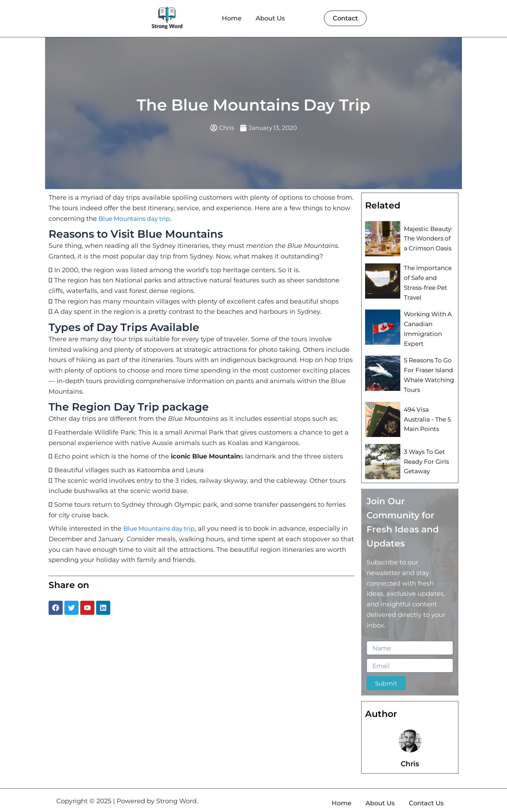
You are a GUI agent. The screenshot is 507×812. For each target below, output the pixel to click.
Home (232, 18)
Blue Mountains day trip (137, 219)
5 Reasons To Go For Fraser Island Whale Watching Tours (428, 371)
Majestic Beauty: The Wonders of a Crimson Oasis (428, 239)
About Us (270, 18)
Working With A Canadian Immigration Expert (426, 326)
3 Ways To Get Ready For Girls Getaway (425, 456)
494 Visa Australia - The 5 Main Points (428, 414)
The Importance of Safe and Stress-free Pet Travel (427, 282)
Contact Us (426, 798)
